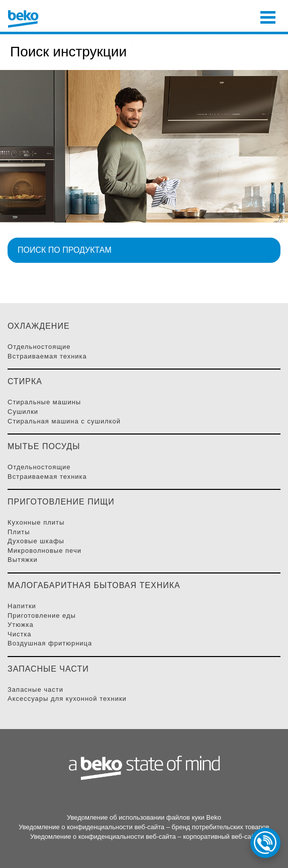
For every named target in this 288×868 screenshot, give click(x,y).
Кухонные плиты (36, 522)
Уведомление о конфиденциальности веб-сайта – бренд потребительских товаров (144, 827)
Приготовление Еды (42, 616)
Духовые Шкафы (36, 541)
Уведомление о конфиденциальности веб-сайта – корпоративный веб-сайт (144, 837)
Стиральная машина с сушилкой (64, 421)
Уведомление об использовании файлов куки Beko (144, 817)
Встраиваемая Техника (47, 356)
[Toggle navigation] (268, 16)
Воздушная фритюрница (50, 643)
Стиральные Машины (44, 402)
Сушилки (23, 412)
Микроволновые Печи (44, 551)
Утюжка (21, 625)
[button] (144, 250)
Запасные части (35, 690)
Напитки (22, 606)
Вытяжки (23, 560)
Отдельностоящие (39, 347)
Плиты (19, 532)
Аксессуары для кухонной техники (67, 699)
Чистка (20, 634)
